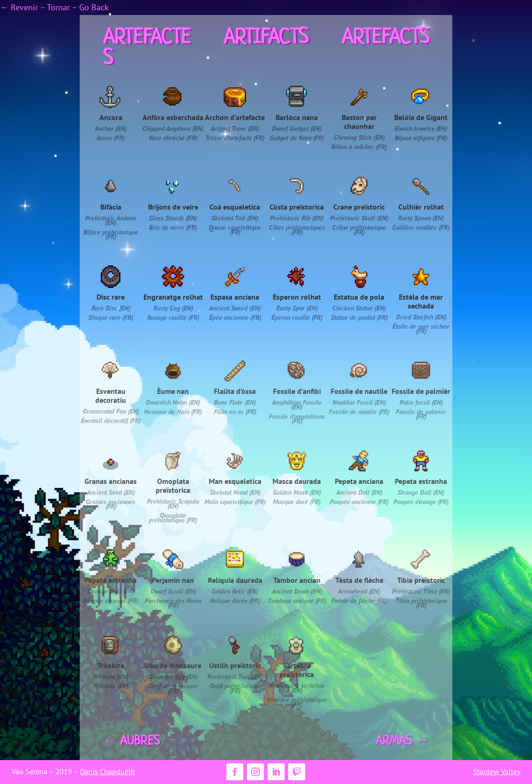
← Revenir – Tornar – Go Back (54, 7)
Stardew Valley (497, 771)
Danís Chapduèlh (108, 771)
